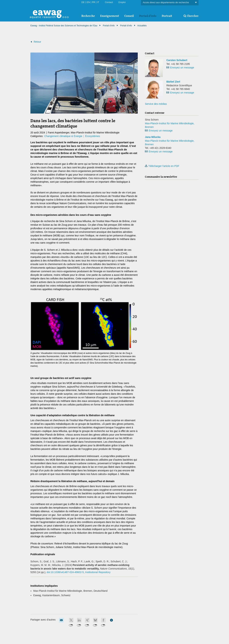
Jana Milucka (153, 137)
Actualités (142, 26)
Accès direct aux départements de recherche (170, 3)
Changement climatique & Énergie (63, 136)
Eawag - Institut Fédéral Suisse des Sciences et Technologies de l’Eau (64, 26)
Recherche (88, 16)
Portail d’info (148, 16)
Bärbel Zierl (173, 82)
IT (98, 2)
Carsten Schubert (177, 60)
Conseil (129, 16)
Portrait (167, 16)
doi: (65, 572)
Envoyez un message (182, 68)
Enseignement (110, 16)
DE (83, 2)
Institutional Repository (98, 572)
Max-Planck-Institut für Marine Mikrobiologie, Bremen (170, 125)
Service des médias (156, 104)
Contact (109, 2)
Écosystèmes (93, 136)
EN (88, 2)
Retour (37, 42)
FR (93, 2)
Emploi (122, 2)
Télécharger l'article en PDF (162, 166)
